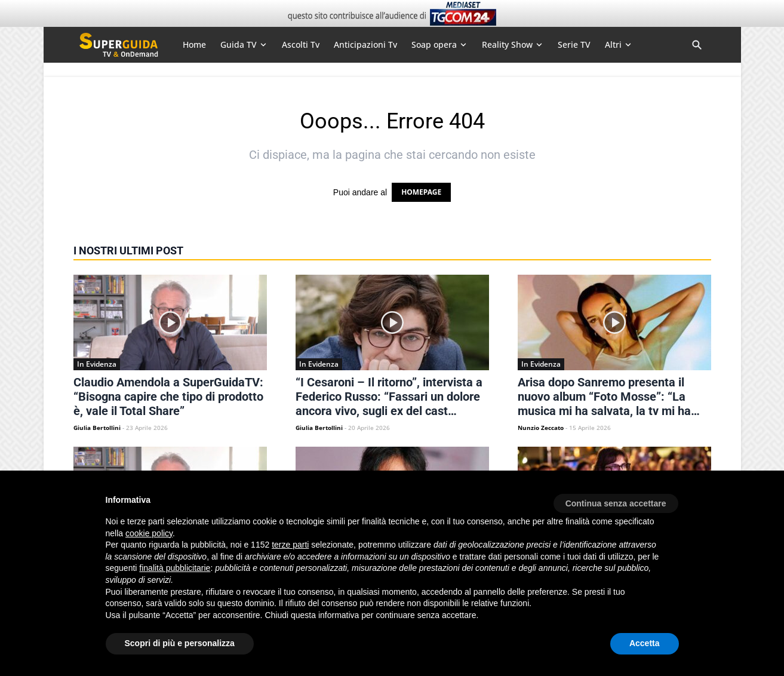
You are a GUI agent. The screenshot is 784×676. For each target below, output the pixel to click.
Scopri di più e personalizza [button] (180, 643)
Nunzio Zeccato (541, 428)
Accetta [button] (645, 643)
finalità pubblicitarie (175, 568)
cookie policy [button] (149, 533)
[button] (616, 499)
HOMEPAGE (421, 192)
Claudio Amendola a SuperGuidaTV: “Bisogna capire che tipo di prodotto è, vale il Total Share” (168, 397)
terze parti (290, 545)
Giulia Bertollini (97, 428)
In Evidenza (97, 364)
